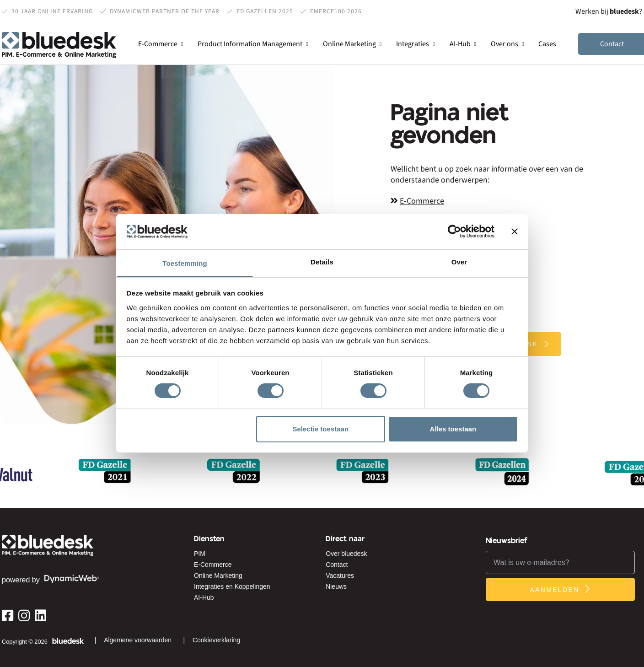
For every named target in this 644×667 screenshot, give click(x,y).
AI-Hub (204, 597)
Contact (337, 565)
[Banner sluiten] (515, 231)
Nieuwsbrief (507, 541)
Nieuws (336, 586)
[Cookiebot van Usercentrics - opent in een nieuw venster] (454, 231)
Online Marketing (218, 576)
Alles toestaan (453, 429)
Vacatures (340, 576)
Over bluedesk (346, 554)
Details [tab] (322, 262)
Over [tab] (459, 262)
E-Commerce (422, 201)
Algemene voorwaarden (138, 640)
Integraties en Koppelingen (232, 586)
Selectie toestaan (321, 429)
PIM (200, 554)
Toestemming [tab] (185, 263)
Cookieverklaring (216, 640)
